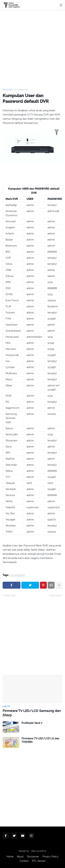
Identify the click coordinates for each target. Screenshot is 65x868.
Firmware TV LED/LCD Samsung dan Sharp (32, 713)
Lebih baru (10, 595)
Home (10, 857)
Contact (24, 861)
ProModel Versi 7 (32, 723)
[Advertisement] (32, 46)
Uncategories (21, 90)
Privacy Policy (50, 857)
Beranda (7, 90)
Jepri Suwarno (39, 851)
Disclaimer (33, 857)
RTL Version (39, 861)
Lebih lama (55, 595)
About (20, 857)
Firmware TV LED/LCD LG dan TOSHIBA (40, 740)
